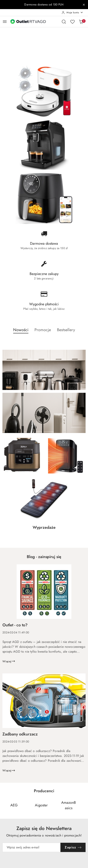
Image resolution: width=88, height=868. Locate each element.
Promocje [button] (43, 330)
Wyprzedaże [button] (44, 527)
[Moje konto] (72, 13)
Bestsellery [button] (66, 330)
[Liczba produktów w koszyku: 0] (81, 22)
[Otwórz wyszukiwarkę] (64, 22)
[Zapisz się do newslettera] (32, 847)
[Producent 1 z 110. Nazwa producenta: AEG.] (14, 805)
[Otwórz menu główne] (5, 22)
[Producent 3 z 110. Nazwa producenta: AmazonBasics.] (69, 805)
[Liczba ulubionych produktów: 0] (72, 22)
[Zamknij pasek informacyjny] (84, 5)
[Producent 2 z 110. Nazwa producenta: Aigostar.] (41, 805)
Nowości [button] (21, 330)
